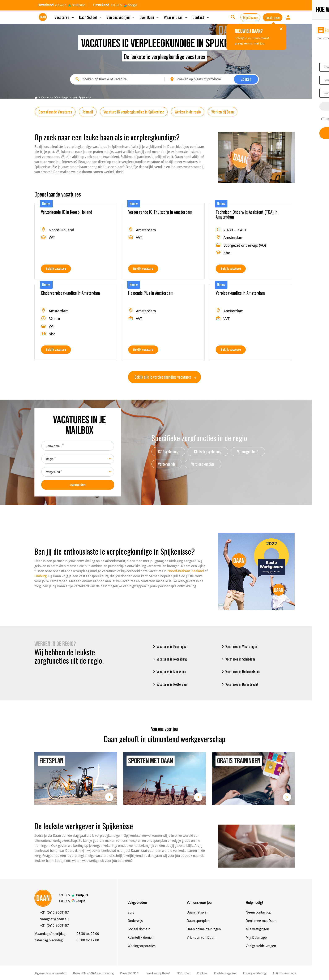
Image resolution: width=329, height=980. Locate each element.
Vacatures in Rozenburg (169, 659)
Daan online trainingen (204, 929)
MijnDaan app (256, 938)
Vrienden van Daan (201, 938)
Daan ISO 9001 (130, 973)
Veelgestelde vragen (261, 946)
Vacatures (65, 17)
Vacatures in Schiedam (238, 659)
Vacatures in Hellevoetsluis (240, 672)
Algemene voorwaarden (50, 973)
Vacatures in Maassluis (169, 672)
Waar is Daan (176, 17)
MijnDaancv (250, 17)
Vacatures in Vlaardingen (239, 646)
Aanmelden (78, 485)
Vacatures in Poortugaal (169, 646)
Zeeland (198, 571)
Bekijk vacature (56, 269)
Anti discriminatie (284, 973)
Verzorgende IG (248, 452)
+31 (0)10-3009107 (55, 913)
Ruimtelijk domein (141, 938)
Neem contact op (258, 912)
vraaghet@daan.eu (54, 919)
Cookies (202, 973)
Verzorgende (167, 464)
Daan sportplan (198, 921)
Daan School (91, 17)
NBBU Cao (183, 973)
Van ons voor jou (121, 17)
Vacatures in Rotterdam (170, 684)
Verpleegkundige (203, 464)
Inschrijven (273, 17)
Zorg (131, 912)
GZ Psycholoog (168, 452)
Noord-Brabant (179, 571)
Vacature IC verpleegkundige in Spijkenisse (134, 112)
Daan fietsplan (198, 912)
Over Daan (150, 17)
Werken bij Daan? (158, 973)
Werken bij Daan (223, 112)
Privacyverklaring (254, 973)
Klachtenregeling (225, 973)
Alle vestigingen (257, 929)
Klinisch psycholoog (208, 452)
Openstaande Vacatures (55, 112)
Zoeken (246, 79)
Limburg (40, 576)
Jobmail (88, 112)
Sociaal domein (139, 929)
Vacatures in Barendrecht (239, 684)
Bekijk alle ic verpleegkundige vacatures (165, 377)
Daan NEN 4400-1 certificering (93, 973)
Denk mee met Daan (261, 921)
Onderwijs (135, 921)
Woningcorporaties (142, 946)
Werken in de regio (188, 112)
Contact (201, 17)
